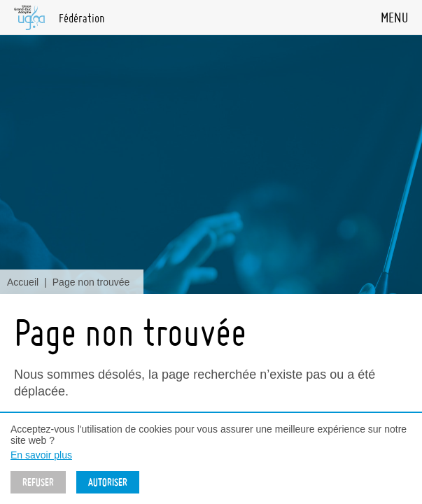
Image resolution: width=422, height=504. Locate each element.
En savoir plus (41, 455)
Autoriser (108, 482)
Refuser (38, 482)
